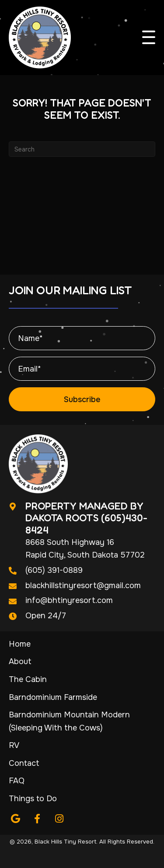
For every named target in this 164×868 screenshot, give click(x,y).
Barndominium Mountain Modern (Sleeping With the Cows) (69, 721)
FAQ (17, 781)
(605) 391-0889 (54, 570)
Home (20, 644)
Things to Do (33, 799)
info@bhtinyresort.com (69, 600)
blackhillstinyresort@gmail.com (83, 586)
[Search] (82, 149)
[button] (149, 38)
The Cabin (28, 679)
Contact (24, 763)
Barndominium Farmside (53, 697)
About (20, 661)
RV (14, 745)
